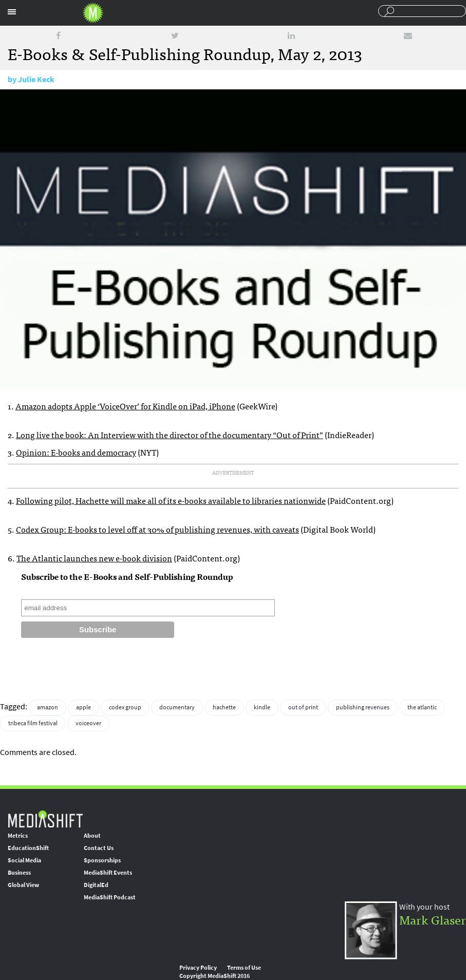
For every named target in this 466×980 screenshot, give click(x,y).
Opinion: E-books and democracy (76, 452)
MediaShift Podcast (110, 897)
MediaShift (45, 818)
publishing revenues (363, 707)
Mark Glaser (433, 919)
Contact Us (99, 848)
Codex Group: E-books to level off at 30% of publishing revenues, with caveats (157, 529)
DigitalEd (96, 885)
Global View (23, 885)
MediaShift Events (108, 873)
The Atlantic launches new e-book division (94, 558)
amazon (48, 707)
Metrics (18, 836)
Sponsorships (102, 860)
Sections (12, 12)
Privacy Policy (198, 968)
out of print (303, 707)
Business (19, 873)
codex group (125, 707)
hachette (224, 707)
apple (83, 707)
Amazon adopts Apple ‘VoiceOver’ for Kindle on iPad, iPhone (125, 406)
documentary (177, 707)
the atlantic (422, 707)
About (92, 836)
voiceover (88, 723)
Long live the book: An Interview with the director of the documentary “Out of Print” (170, 435)
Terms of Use (244, 968)
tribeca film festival (33, 723)
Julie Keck (36, 79)
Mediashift (93, 13)
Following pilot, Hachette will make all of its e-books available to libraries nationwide (171, 500)
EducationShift (28, 848)
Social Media (24, 860)
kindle (262, 707)
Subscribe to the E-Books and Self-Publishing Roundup (127, 576)
